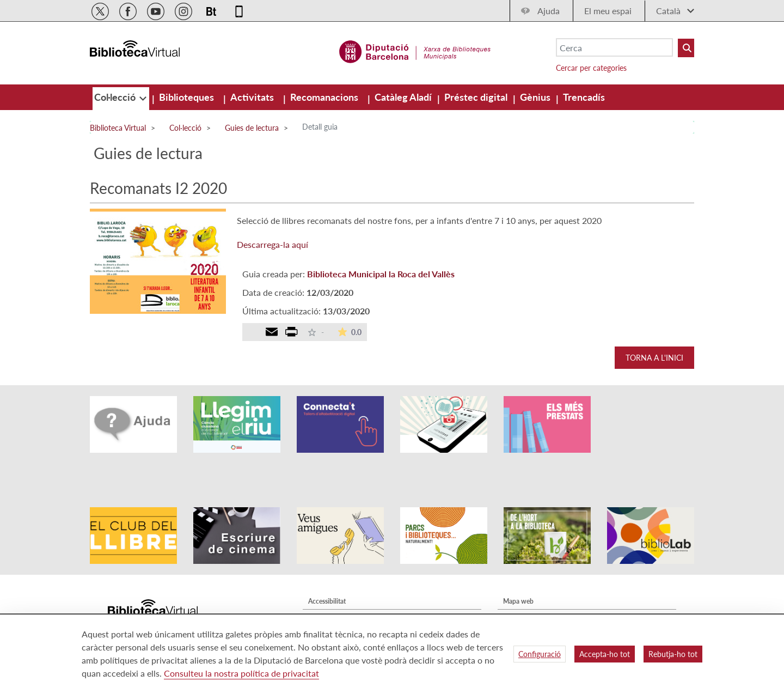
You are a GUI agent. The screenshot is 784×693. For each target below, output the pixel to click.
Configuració (540, 654)
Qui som (515, 587)
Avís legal (321, 587)
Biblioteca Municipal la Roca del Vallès (381, 274)
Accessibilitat (327, 571)
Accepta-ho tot (605, 654)
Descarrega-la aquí (272, 244)
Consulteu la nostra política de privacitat (241, 673)
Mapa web (518, 571)
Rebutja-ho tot (673, 654)
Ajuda (549, 11)
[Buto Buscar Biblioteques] (686, 48)
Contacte (516, 603)
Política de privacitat (338, 603)
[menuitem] (116, 97)
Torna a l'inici (654, 358)
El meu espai (608, 11)
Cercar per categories (591, 68)
